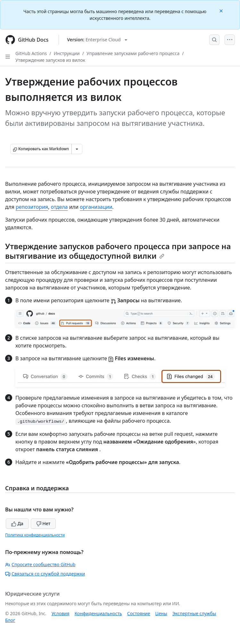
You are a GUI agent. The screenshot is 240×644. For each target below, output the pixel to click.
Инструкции (67, 53)
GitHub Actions (31, 53)
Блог (10, 620)
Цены (161, 613)
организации (96, 207)
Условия (61, 613)
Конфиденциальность (98, 613)
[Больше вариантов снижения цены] (77, 149)
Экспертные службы (194, 613)
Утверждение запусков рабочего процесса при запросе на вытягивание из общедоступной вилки (118, 251)
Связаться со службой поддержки (45, 574)
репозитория (32, 207)
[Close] (222, 10)
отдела (59, 207)
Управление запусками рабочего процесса (133, 53)
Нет (43, 523)
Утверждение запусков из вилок (50, 60)
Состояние (139, 613)
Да (17, 523)
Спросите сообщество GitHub (40, 564)
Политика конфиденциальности (35, 535)
